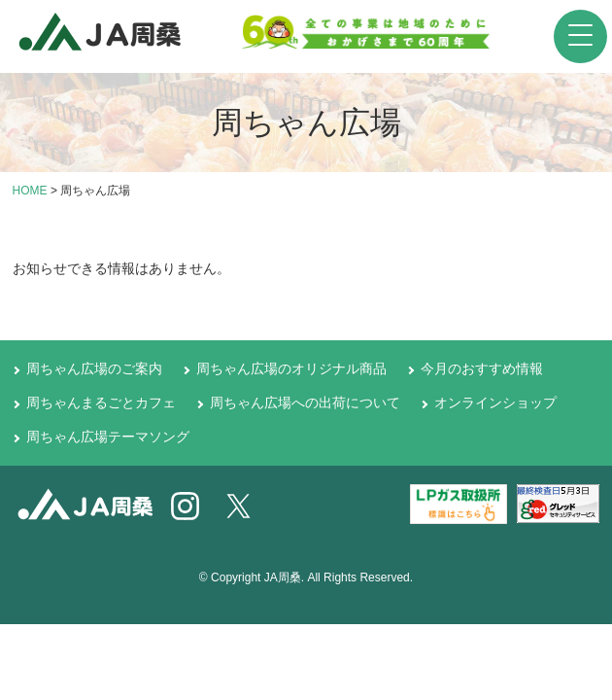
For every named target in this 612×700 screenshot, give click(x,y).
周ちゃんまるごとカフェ (101, 402)
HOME (30, 191)
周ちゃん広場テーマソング (108, 437)
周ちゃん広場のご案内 (94, 368)
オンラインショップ (495, 402)
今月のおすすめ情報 (482, 368)
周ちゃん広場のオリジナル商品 (291, 368)
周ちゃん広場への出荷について (305, 402)
